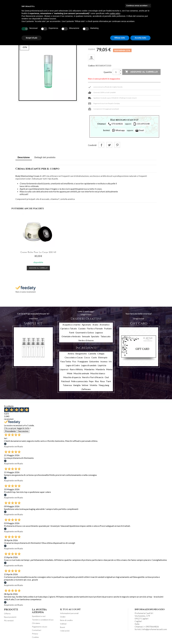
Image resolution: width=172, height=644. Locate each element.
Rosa (102, 381)
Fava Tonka (66, 361)
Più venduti (9, 620)
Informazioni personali (69, 613)
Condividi (101, 145)
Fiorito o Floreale (95, 328)
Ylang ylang (104, 385)
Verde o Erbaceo (86, 340)
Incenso (104, 361)
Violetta (93, 385)
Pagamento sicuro (40, 627)
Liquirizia (102, 365)
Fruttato (108, 328)
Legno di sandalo (89, 365)
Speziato (95, 336)
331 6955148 (141, 124)
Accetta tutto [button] (140, 38)
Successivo (23, 431)
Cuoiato (82, 328)
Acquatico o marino (71, 325)
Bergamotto (81, 353)
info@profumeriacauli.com (155, 629)
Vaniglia (77, 385)
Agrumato (86, 325)
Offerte (7, 614)
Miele (70, 373)
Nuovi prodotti (10, 617)
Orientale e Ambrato (71, 336)
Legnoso (99, 332)
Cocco (87, 357)
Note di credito (66, 620)
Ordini (63, 617)
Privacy (35, 634)
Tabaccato (105, 336)
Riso (97, 381)
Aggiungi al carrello (141, 72)
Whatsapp (118, 130)
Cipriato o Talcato (69, 328)
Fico (74, 361)
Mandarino (89, 369)
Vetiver (85, 385)
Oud (107, 377)
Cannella (92, 353)
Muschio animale (81, 373)
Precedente (10, 431)
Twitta (109, 145)
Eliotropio (103, 357)
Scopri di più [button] (32, 38)
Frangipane (83, 361)
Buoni (62, 627)
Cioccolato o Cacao (74, 357)
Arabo (95, 325)
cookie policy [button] (115, 13)
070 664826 (115, 124)
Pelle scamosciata (79, 381)
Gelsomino (94, 361)
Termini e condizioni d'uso (43, 620)
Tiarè (108, 381)
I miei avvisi (65, 631)
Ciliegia (101, 353)
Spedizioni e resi (39, 616)
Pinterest (117, 145)
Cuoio (94, 357)
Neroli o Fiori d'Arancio (93, 377)
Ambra (71, 353)
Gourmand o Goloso (85, 332)
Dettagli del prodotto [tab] (45, 157)
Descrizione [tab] (24, 157)
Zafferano (86, 389)
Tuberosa (67, 385)
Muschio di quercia (72, 377)
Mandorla (100, 369)
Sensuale (86, 336)
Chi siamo (36, 623)
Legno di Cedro (73, 365)
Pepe (91, 381)
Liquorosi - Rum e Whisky (71, 369)
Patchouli (66, 381)
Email (140, 131)
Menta (109, 369)
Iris (110, 361)
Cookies (35, 637)
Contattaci (37, 630)
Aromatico (105, 325)
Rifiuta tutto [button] (120, 38)
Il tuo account (70, 609)
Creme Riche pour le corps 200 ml (36, 252)
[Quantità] (116, 72)
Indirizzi (63, 624)
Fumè (72, 332)
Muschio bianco (98, 373)
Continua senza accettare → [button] (138, 6)
